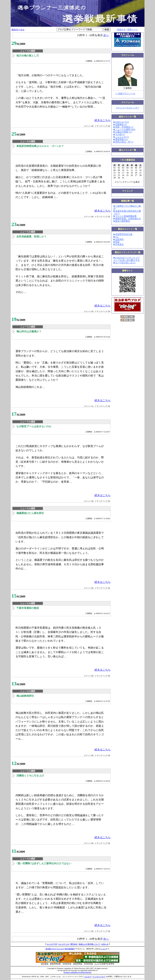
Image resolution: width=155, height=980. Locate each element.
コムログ (88, 977)
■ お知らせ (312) (121, 122)
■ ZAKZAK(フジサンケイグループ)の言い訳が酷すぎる (127, 259)
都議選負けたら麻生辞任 (30, 513)
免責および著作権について (89, 944)
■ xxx (116, 237)
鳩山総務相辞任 (25, 696)
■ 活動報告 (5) (120, 124)
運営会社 (74, 944)
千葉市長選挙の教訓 (28, 608)
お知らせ (105, 944)
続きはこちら (103, 120)
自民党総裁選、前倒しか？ (31, 237)
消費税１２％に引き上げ (30, 776)
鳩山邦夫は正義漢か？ (29, 332)
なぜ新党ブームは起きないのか (34, 426)
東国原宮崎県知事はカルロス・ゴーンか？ (40, 146)
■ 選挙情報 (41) (121, 139)
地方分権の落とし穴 (28, 56)
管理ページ (133, 30)
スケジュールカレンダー (128, 108)
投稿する (121, 30)
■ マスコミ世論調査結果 (125, 216)
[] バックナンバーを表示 (128, 182)
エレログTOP (52, 944)
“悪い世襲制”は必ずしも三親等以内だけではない (44, 863)
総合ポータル (18, 30)
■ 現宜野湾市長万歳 (123, 234)
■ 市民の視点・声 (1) (123, 142)
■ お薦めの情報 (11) (123, 132)
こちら (103, 949)
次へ (106, 35)
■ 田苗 (116, 242)
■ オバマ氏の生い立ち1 (124, 263)
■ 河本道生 (119, 244)
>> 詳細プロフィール (125, 93)
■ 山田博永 (119, 239)
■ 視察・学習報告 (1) (123, 127)
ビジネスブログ (99, 977)
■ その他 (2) (119, 134)
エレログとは (64, 944)
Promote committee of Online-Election (78, 972)
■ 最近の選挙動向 (122, 221)
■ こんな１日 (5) (121, 137)
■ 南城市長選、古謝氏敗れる (127, 219)
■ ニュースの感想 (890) (124, 129)
